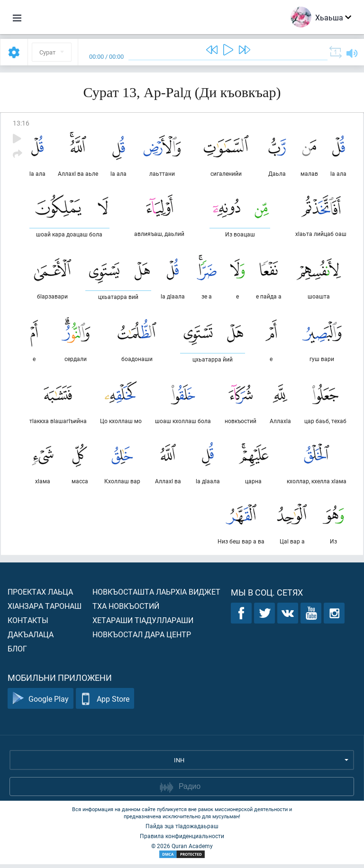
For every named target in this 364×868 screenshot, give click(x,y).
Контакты (28, 624)
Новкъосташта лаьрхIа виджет (156, 595)
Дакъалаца (31, 638)
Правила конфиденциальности (182, 840)
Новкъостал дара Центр (142, 638)
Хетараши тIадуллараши (143, 624)
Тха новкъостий (126, 610)
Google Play (41, 702)
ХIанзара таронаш (45, 610)
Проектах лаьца (40, 595)
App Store (105, 702)
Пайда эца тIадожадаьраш (182, 830)
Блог (17, 652)
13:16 (21, 123)
